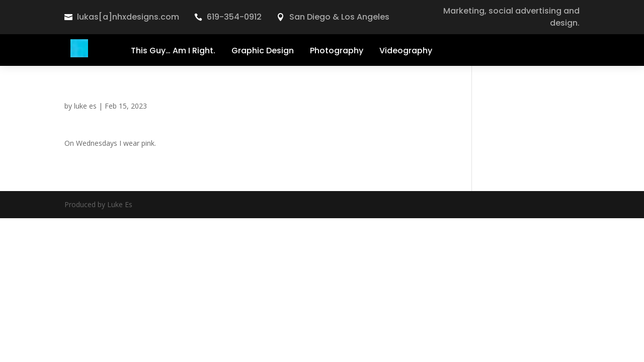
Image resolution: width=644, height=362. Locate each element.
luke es (85, 106)
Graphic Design (263, 51)
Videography (406, 51)
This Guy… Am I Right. (173, 51)
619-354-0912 (234, 17)
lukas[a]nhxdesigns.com (128, 17)
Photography (337, 51)
